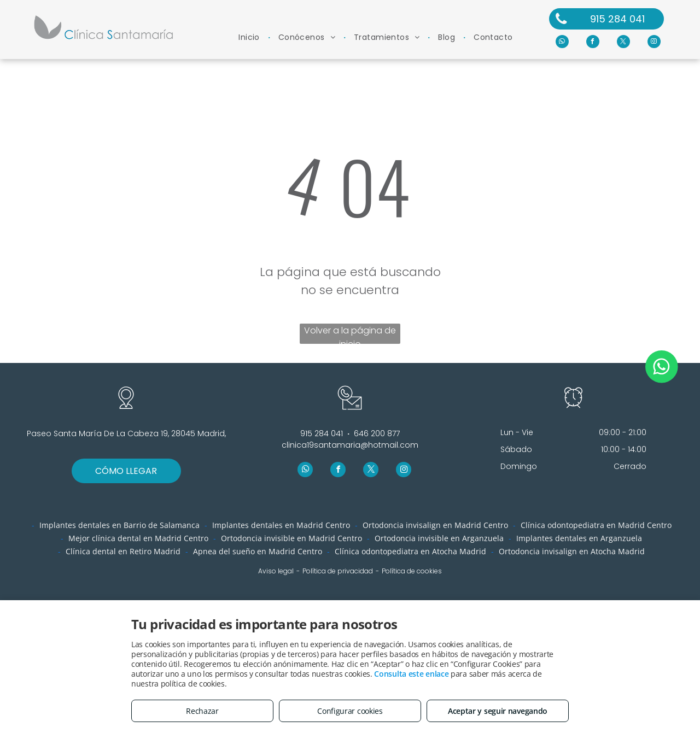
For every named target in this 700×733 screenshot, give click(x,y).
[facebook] (593, 43)
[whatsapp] (562, 43)
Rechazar (202, 711)
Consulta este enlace (411, 674)
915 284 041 (322, 433)
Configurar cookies (350, 711)
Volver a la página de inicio (350, 334)
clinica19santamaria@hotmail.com (350, 445)
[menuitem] (250, 37)
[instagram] (654, 43)
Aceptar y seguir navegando (498, 711)
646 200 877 (377, 433)
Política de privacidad (338, 571)
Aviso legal (276, 571)
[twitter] (623, 43)
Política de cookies (412, 571)
